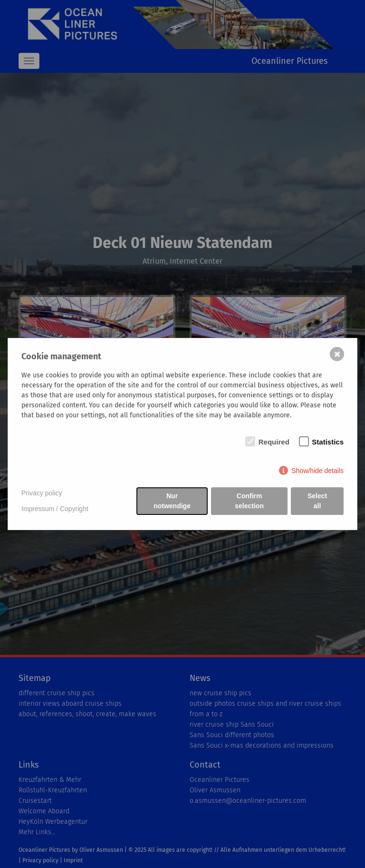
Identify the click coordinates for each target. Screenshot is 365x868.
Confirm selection (249, 501)
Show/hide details (317, 471)
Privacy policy (42, 493)
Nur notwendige (172, 501)
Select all (317, 501)
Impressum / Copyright (55, 509)
